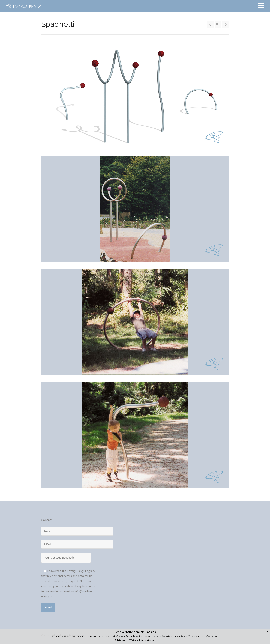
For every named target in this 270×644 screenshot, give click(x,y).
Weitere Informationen (142, 641)
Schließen (120, 641)
